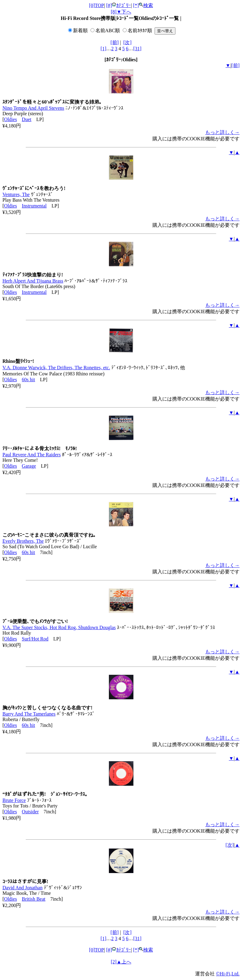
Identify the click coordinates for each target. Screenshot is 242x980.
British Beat (34, 899)
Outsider (30, 812)
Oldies (10, 119)
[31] (138, 49)
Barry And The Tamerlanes (29, 714)
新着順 (80, 30)
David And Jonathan (23, 888)
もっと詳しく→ (222, 132)
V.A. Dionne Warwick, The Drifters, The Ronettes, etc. (56, 368)
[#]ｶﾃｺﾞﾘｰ (119, 5)
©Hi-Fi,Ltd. (228, 974)
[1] (104, 49)
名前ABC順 (108, 30)
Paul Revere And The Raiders (32, 455)
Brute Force (14, 800)
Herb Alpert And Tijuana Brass (33, 281)
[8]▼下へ (121, 12)
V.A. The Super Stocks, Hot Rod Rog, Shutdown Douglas (59, 627)
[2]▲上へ (121, 962)
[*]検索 (143, 5)
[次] (127, 42)
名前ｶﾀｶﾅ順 (140, 30)
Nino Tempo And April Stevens (33, 108)
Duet (27, 119)
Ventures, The (16, 194)
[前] (115, 42)
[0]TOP (96, 5)
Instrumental (34, 206)
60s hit (28, 380)
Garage (29, 466)
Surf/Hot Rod (35, 639)
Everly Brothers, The (23, 541)
